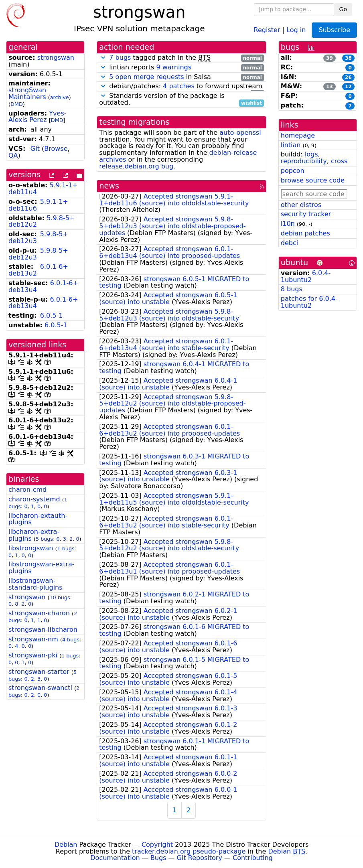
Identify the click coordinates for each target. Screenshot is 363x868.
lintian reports (181, 68)
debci (289, 243)
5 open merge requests (146, 77)
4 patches (179, 86)
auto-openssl (240, 133)
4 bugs (71, 640)
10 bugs (60, 597)
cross (339, 161)
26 (348, 77)
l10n (288, 224)
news (109, 186)
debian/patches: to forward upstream (181, 86)
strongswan (56, 58)
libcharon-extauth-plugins (38, 519)
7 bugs (120, 58)
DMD (17, 104)
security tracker (306, 214)
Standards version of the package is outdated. (181, 99)
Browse (56, 149)
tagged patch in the (181, 58)
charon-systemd (34, 499)
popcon (293, 171)
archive (60, 97)
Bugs (158, 858)
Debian (66, 845)
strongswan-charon (39, 613)
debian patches (305, 233)
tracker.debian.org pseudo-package (189, 851)
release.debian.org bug (136, 166)
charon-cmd (27, 490)
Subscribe (334, 30)
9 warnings (174, 67)
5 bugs (44, 539)
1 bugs (66, 549)
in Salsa (181, 77)
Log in (296, 29)
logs (311, 154)
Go (343, 9)
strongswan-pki (33, 655)
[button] (103, 58)
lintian (291, 145)
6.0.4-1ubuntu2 (306, 276)
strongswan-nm (33, 639)
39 (330, 58)
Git (35, 149)
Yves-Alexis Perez (38, 117)
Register (267, 29)
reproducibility (304, 161)
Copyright (157, 845)
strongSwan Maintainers (27, 93)
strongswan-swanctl (40, 688)
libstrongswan (31, 548)
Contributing (253, 858)
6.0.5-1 (52, 315)
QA (13, 155)
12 (348, 87)
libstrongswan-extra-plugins (42, 568)
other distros (301, 205)
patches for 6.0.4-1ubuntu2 (309, 302)
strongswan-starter (39, 672)
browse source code (313, 180)
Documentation (115, 858)
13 (330, 87)
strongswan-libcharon (43, 630)
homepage (298, 135)
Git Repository (200, 858)
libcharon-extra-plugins (34, 535)
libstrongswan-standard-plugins (35, 584)
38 (348, 58)
